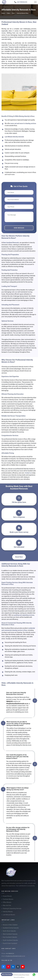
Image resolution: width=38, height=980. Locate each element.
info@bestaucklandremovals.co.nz (17, 704)
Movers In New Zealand (10, 925)
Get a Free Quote (7, 974)
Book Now (19, 557)
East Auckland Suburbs (10, 937)
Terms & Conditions (19, 977)
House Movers (7, 896)
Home (3, 13)
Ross (13, 13)
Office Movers (7, 902)
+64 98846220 (10, 953)
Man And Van (7, 905)
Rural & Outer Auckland (10, 943)
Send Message (19, 228)
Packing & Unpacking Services (12, 908)
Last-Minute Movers (9, 915)
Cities (8, 13)
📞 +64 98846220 (21, 2)
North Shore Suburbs (9, 931)
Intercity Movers (8, 912)
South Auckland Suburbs (10, 940)
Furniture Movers (8, 899)
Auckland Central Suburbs (11, 928)
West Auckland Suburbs (10, 934)
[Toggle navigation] (35, 2)
